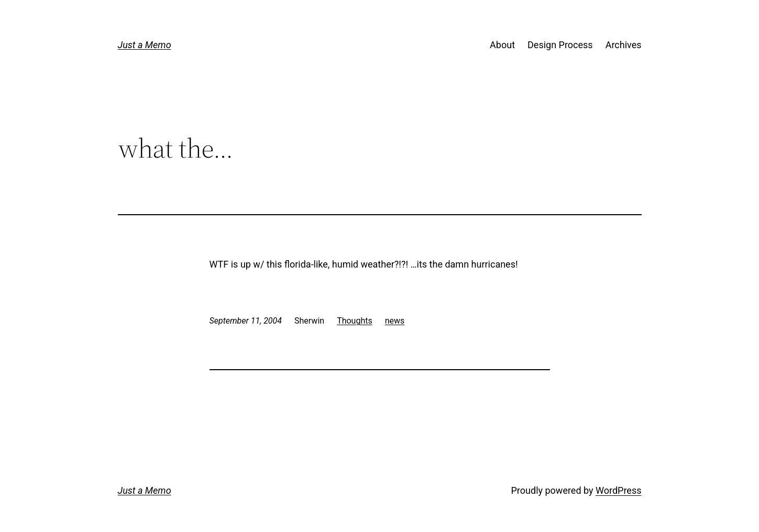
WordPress (618, 490)
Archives (624, 45)
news (395, 321)
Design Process (560, 45)
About (502, 45)
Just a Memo (145, 45)
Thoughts (355, 321)
